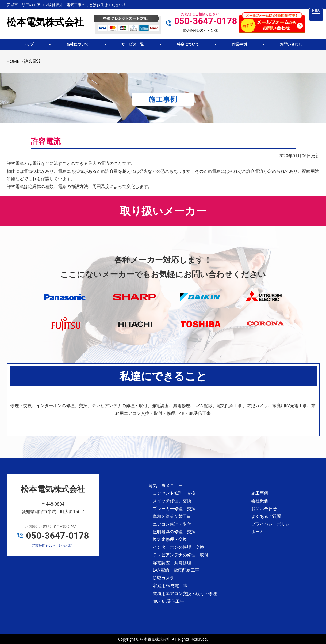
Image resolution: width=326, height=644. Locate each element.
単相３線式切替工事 (172, 516)
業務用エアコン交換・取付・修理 (185, 593)
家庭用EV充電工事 (170, 586)
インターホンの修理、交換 (178, 547)
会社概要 (260, 501)
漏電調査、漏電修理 (172, 563)
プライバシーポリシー (273, 524)
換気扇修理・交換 (170, 539)
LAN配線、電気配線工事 (176, 570)
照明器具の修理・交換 (174, 532)
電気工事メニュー (166, 485)
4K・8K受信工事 (168, 601)
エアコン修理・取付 (172, 524)
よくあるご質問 (266, 516)
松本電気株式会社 (155, 639)
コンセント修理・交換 (174, 493)
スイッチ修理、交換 (172, 501)
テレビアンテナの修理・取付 (181, 555)
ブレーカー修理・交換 (174, 509)
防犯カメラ (163, 578)
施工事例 (260, 493)
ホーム (258, 532)
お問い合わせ (264, 509)
